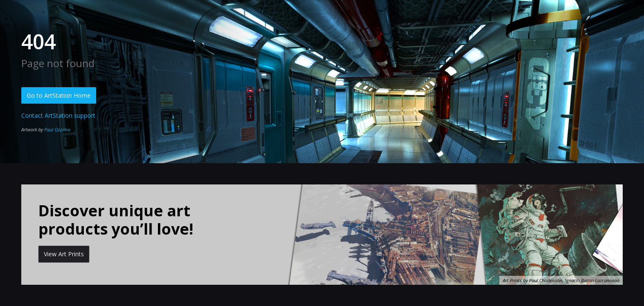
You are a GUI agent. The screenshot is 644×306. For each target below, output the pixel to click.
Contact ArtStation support (58, 115)
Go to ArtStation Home (59, 95)
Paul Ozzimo (57, 129)
